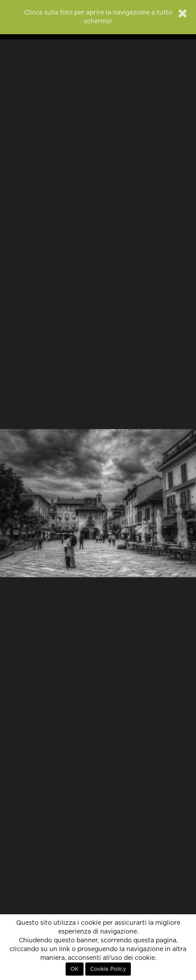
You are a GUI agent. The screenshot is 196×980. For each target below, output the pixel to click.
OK (75, 969)
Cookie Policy (108, 969)
